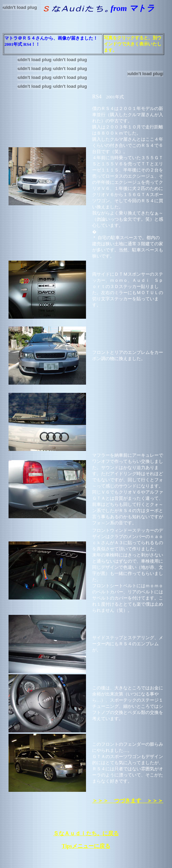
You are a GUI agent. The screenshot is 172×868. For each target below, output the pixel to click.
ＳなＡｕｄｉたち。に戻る (86, 833)
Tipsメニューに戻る (86, 846)
